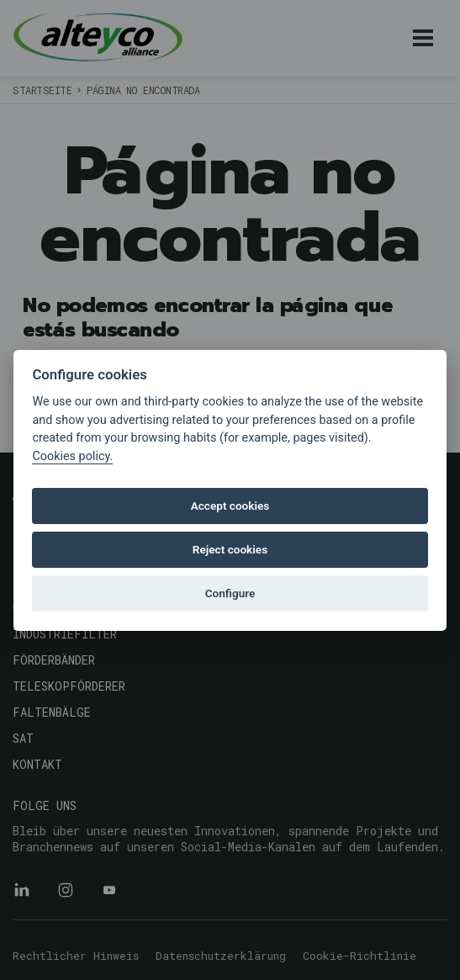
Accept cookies (230, 506)
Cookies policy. (72, 456)
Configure (230, 593)
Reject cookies (230, 549)
